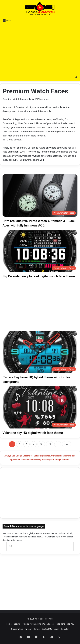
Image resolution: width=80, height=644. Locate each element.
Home (9, 624)
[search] (40, 546)
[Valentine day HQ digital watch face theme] (40, 407)
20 (50, 444)
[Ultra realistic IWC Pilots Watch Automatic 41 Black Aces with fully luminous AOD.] (40, 195)
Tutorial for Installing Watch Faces (38, 624)
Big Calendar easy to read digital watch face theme (39, 276)
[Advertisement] (40, 48)
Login (56, 629)
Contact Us (47, 629)
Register (65, 629)
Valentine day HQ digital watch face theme (33, 433)
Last (67, 444)
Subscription (17, 629)
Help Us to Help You (65, 624)
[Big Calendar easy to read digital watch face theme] (40, 251)
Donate (17, 624)
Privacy (28, 629)
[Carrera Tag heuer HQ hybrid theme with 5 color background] (40, 352)
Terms (37, 629)
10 (41, 444)
